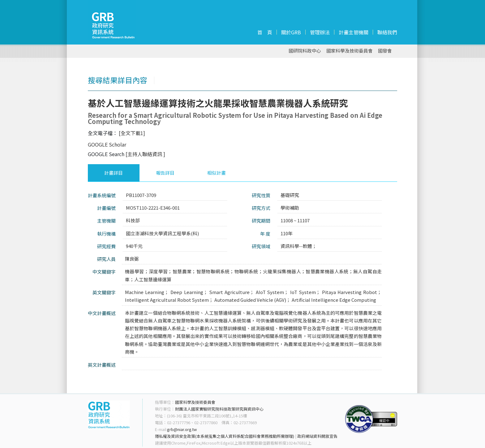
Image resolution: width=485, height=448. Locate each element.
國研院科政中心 (305, 51)
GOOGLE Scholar (107, 144)
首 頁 (265, 32)
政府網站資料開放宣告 (317, 436)
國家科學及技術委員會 (350, 51)
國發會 (385, 51)
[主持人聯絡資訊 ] (145, 154)
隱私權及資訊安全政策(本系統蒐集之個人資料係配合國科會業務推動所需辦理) (225, 436)
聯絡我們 (387, 32)
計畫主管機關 (354, 32)
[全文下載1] (132, 133)
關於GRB (291, 32)
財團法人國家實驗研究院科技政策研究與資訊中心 (219, 409)
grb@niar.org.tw (182, 429)
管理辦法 (320, 32)
